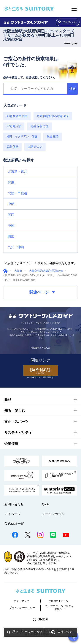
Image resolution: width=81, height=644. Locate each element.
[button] (40, 172)
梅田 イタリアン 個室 (22, 137)
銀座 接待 (53, 137)
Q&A (45, 504)
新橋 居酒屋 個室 (17, 116)
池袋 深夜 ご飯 (40, 126)
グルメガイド (5, 271)
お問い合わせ (14, 504)
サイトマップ (27, 323)
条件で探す (65, 632)
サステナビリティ (18, 433)
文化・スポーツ (16, 422)
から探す (68, 22)
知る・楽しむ (15, 411)
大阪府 (18, 271)
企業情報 (11, 444)
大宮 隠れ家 (14, 126)
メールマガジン (53, 514)
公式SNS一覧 (14, 524)
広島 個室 (12, 147)
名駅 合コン (35, 147)
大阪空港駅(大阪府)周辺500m (46, 271)
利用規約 (56, 323)
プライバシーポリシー (22, 608)
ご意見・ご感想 (42, 323)
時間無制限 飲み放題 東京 (53, 116)
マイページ (12, 514)
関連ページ (42, 292)
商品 (8, 400)
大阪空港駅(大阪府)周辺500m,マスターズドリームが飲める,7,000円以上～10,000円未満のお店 (39, 35)
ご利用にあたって (59, 601)
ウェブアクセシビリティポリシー (59, 608)
